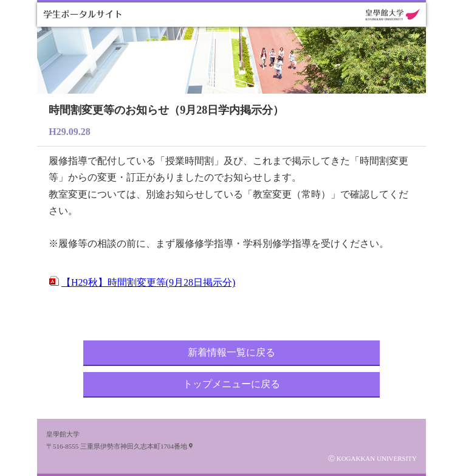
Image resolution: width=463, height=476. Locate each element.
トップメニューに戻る (231, 384)
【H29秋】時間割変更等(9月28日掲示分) (148, 282)
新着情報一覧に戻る (231, 352)
